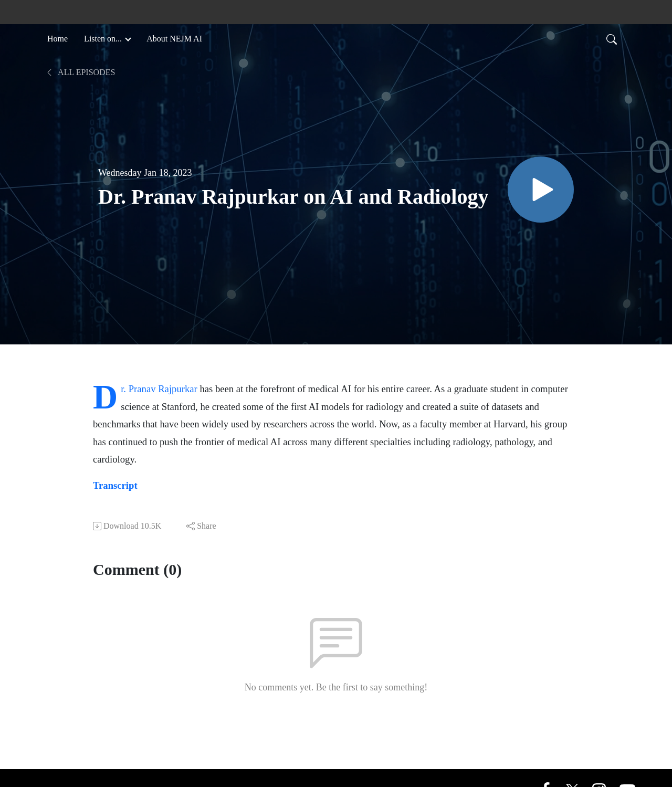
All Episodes (80, 72)
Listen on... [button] (104, 39)
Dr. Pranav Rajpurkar (159, 389)
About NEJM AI (174, 39)
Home (57, 39)
